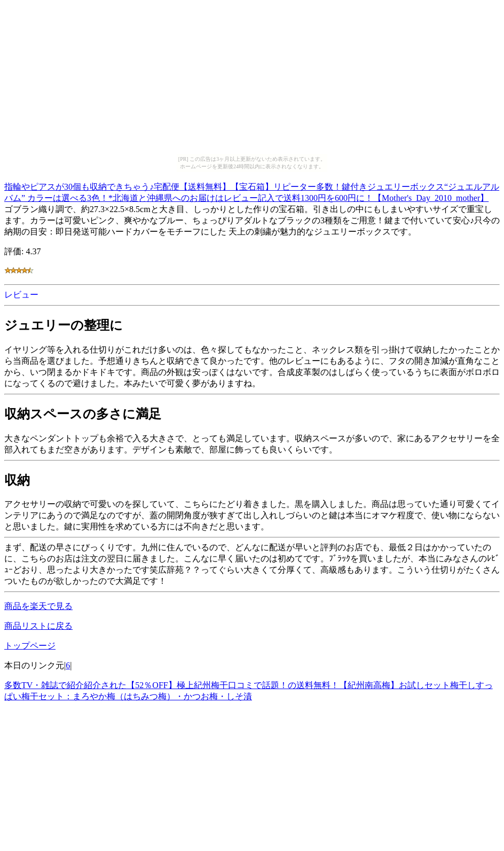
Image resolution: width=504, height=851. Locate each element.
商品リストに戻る (38, 626)
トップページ (30, 646)
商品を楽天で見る (38, 606)
